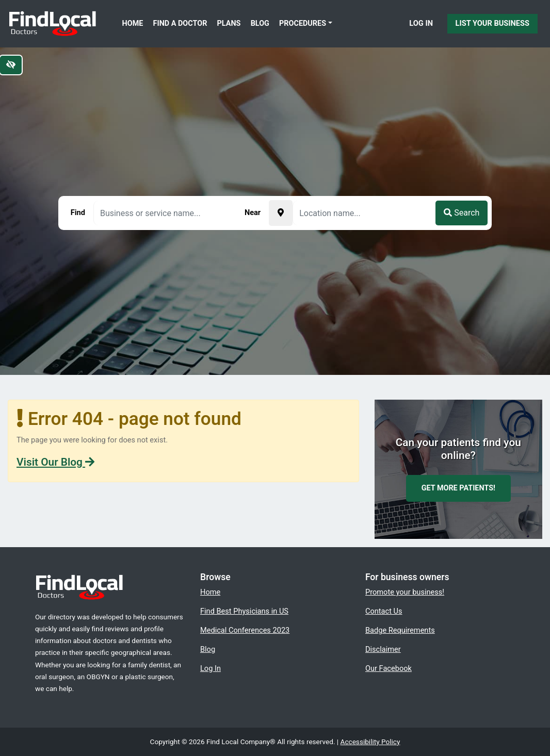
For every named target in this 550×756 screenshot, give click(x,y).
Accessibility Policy (370, 742)
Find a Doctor (180, 23)
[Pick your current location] (281, 213)
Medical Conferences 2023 (245, 630)
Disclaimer (383, 649)
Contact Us (384, 611)
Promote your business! (405, 592)
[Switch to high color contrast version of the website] (11, 65)
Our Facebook (389, 668)
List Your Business (492, 23)
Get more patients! (458, 488)
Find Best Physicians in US (244, 611)
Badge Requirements (400, 630)
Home (133, 23)
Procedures (303, 23)
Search (462, 213)
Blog (260, 23)
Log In (421, 23)
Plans (229, 23)
